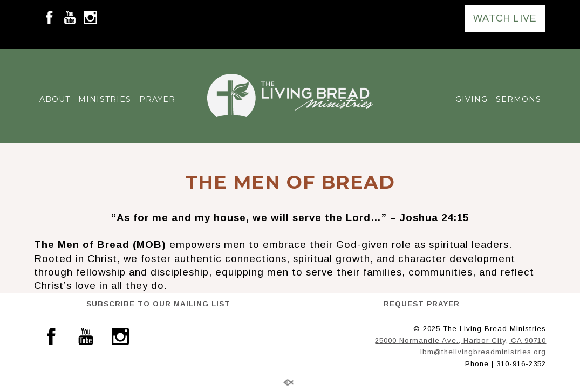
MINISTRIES (105, 99)
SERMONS (518, 99)
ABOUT (55, 99)
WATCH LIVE (505, 18)
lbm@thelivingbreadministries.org (483, 352)
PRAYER (157, 99)
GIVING (472, 99)
